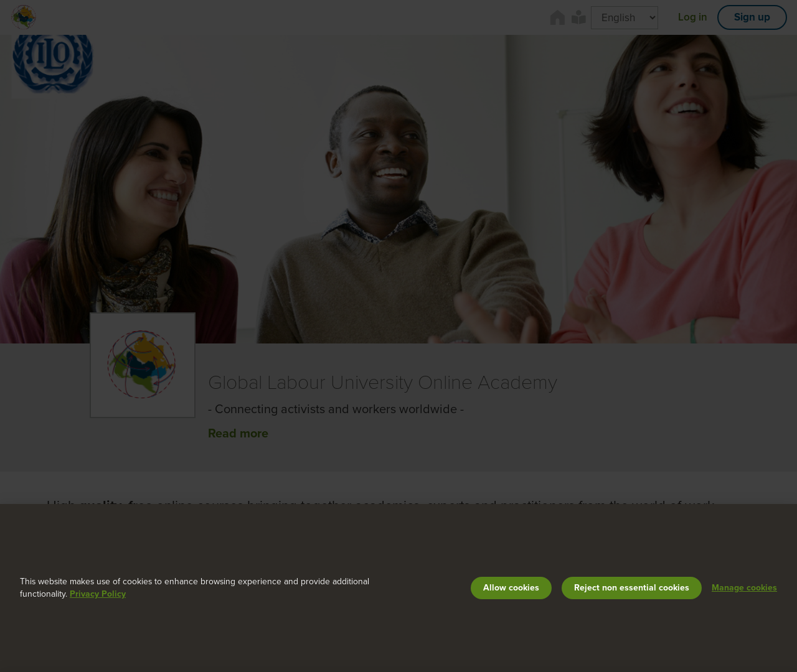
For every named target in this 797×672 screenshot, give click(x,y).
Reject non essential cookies (632, 588)
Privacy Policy (98, 594)
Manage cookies (744, 588)
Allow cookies (511, 588)
